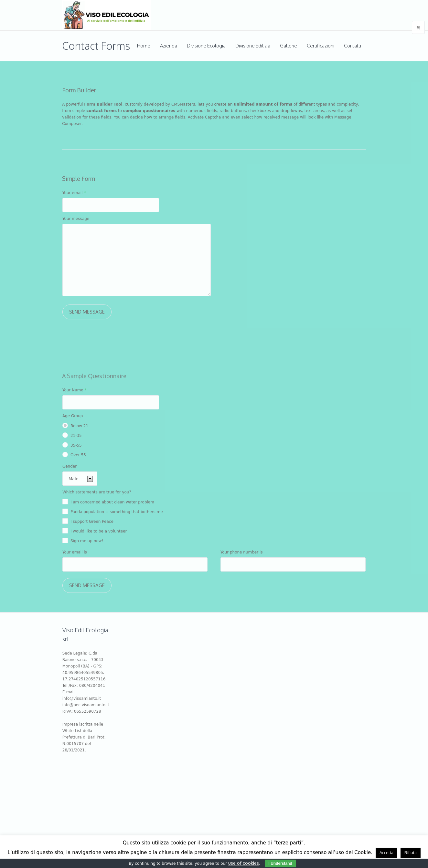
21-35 (76, 436)
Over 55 (78, 455)
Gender (70, 466)
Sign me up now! (87, 541)
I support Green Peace (92, 522)
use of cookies (244, 863)
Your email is (75, 552)
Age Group (73, 416)
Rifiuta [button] (411, 852)
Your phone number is (242, 552)
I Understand (280, 863)
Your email (74, 193)
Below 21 (79, 426)
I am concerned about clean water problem (112, 502)
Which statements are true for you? (97, 492)
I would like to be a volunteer (99, 531)
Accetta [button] (386, 852)
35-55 (76, 445)
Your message (76, 219)
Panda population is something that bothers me (117, 512)
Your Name (75, 390)
